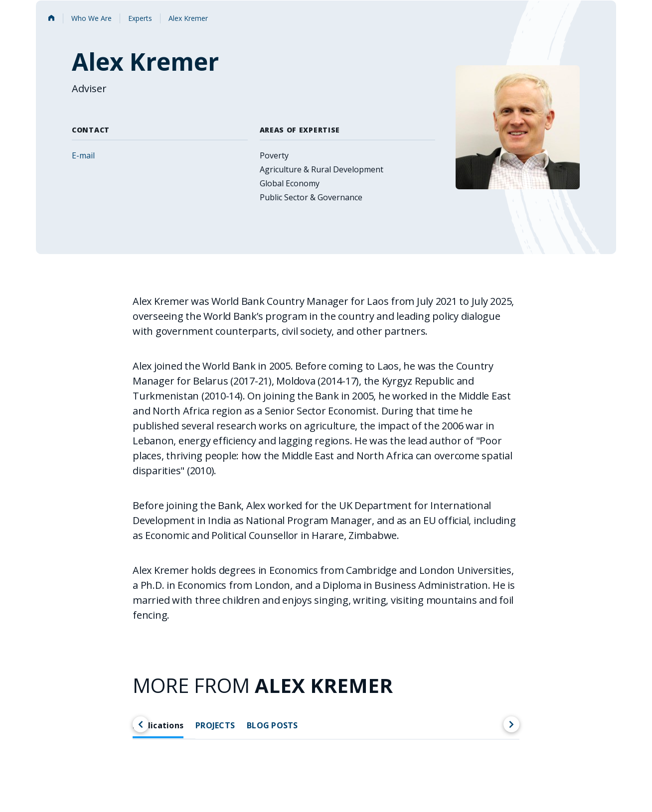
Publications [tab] (158, 726)
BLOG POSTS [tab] (272, 726)
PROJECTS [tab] (215, 726)
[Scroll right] (511, 724)
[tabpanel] (326, 788)
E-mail (83, 155)
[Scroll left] (141, 724)
